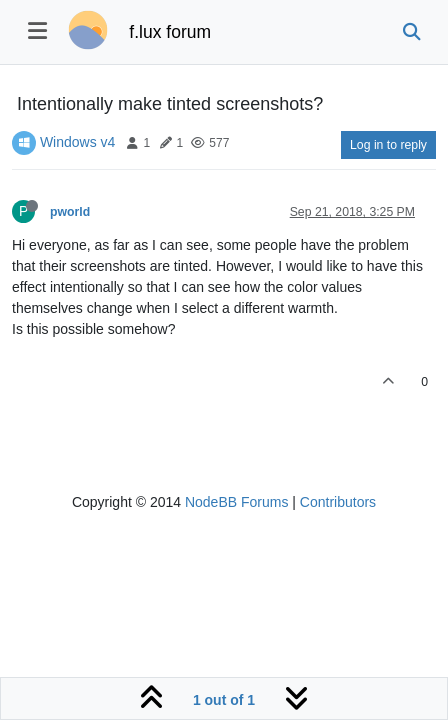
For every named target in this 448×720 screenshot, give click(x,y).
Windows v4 (77, 142)
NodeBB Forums (236, 502)
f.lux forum (170, 32)
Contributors (338, 502)
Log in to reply (388, 145)
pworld (70, 212)
